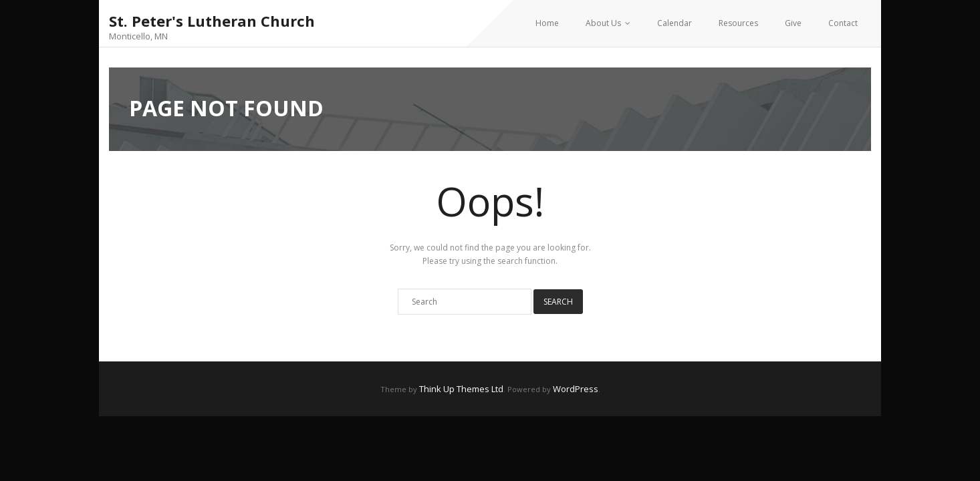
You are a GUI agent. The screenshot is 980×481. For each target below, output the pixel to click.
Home (547, 23)
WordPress (576, 389)
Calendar (675, 23)
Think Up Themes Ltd (461, 389)
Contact (843, 23)
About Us (603, 23)
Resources (738, 23)
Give (793, 23)
